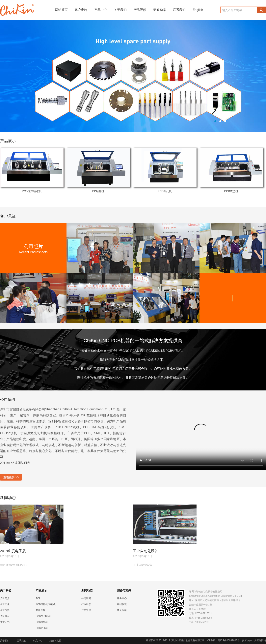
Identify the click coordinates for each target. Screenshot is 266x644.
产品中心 (101, 10)
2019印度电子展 (13, 551)
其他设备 (40, 610)
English (198, 10)
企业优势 (5, 610)
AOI (38, 598)
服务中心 (122, 598)
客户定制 (81, 10)
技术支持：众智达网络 (254, 640)
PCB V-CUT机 (43, 616)
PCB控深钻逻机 (32, 191)
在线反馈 (122, 604)
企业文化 (5, 604)
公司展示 (5, 616)
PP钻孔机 (98, 191)
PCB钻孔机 (165, 191)
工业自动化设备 (146, 551)
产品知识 (86, 610)
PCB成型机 (231, 191)
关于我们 (120, 10)
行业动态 (86, 604)
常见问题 (122, 610)
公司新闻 (86, 598)
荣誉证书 (5, 622)
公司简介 (5, 598)
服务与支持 (55, 641)
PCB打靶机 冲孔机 (46, 604)
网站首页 (61, 10)
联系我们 (179, 10)
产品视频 (140, 10)
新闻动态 (160, 10)
